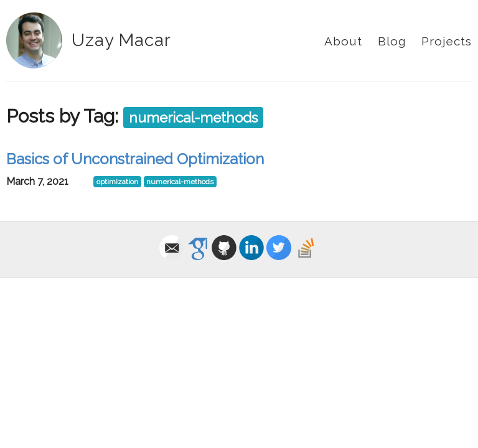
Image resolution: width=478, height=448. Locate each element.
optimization (117, 182)
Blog (392, 41)
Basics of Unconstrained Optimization (135, 159)
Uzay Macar (121, 40)
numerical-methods (193, 118)
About (343, 41)
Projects (447, 41)
